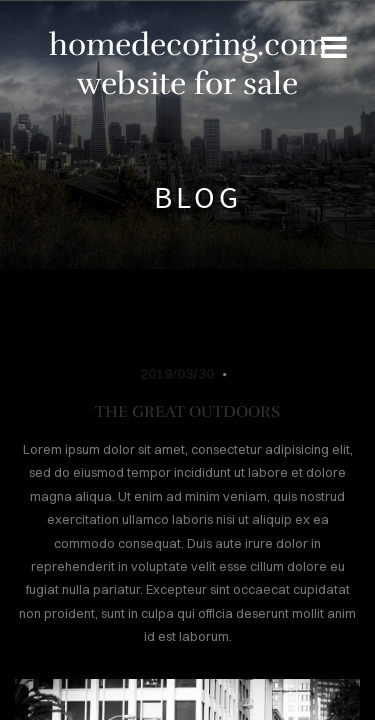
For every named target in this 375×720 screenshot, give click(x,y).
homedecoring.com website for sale (188, 64)
